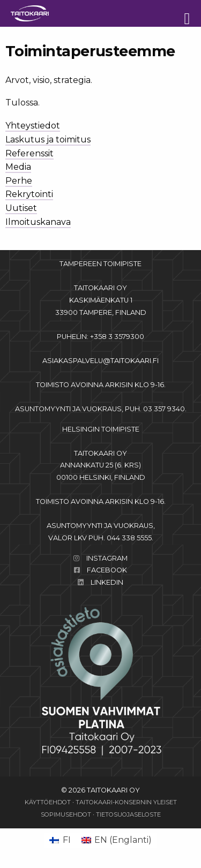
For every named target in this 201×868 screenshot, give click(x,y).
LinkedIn (107, 582)
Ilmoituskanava (38, 222)
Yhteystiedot (33, 126)
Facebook (107, 570)
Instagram (107, 558)
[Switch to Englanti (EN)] (117, 840)
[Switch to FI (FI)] (60, 840)
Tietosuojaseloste (128, 814)
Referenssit (29, 153)
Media (18, 167)
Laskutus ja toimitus (48, 139)
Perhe (19, 181)
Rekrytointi (29, 194)
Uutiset (21, 208)
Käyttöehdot (48, 802)
